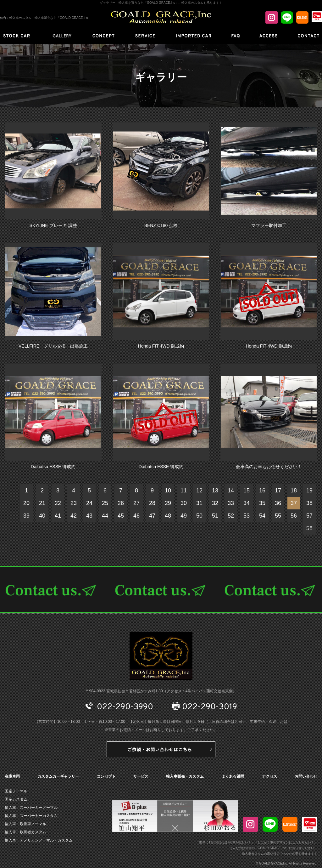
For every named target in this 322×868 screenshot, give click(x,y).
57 (309, 516)
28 (152, 503)
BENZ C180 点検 (161, 225)
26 (121, 503)
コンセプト (106, 776)
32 (215, 503)
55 (278, 516)
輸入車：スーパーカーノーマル (31, 808)
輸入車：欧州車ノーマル (25, 824)
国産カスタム (16, 799)
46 (136, 516)
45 (121, 516)
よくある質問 (233, 776)
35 (262, 503)
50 (199, 516)
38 (309, 503)
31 (199, 503)
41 (58, 516)
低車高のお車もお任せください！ (269, 467)
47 (152, 516)
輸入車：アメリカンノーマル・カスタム (39, 840)
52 (231, 516)
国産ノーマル (16, 791)
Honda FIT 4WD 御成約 (161, 346)
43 (89, 516)
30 (184, 503)
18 (294, 491)
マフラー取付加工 (269, 225)
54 (262, 516)
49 (184, 516)
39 (26, 516)
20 (26, 503)
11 (184, 491)
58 (309, 528)
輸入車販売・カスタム (185, 776)
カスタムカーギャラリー (58, 776)
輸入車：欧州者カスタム (25, 832)
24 (89, 503)
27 (136, 503)
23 (74, 503)
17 (278, 491)
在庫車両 (12, 776)
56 (294, 516)
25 (105, 503)
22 (58, 503)
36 (278, 503)
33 (231, 503)
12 (199, 491)
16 (262, 491)
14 (231, 491)
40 (42, 516)
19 (309, 491)
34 (247, 503)
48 (168, 516)
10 (168, 491)
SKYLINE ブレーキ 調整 (53, 225)
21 (42, 503)
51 (215, 516)
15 (247, 491)
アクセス (269, 776)
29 (168, 503)
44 (105, 516)
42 (74, 516)
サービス (141, 776)
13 (215, 491)
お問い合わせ (306, 776)
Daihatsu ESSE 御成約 (53, 467)
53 (247, 516)
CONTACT (161, 590)
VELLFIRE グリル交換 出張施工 (53, 346)
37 (294, 503)
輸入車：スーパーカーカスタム (31, 816)
